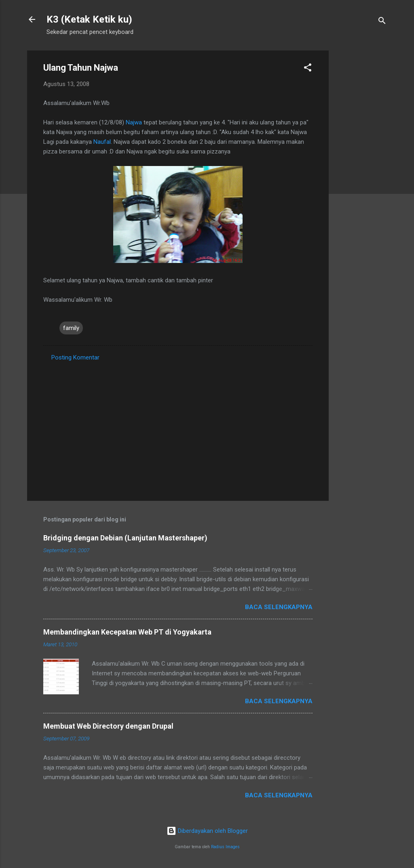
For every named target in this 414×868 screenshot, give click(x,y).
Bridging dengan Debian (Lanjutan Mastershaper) (125, 538)
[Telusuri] (382, 22)
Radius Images (225, 847)
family (71, 328)
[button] (308, 69)
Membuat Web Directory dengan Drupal (108, 726)
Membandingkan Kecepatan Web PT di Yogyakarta (127, 632)
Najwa (135, 122)
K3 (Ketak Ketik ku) (89, 19)
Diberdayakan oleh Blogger (207, 831)
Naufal (102, 142)
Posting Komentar (75, 357)
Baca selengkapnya (279, 607)
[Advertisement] (361, 172)
